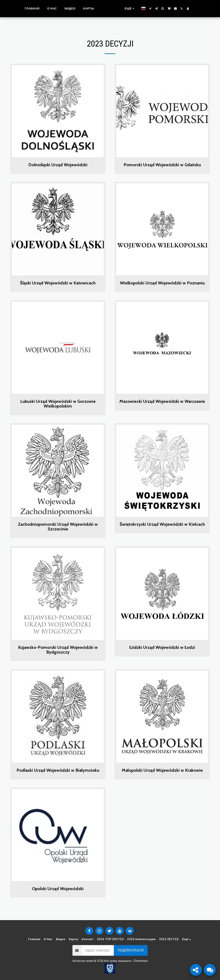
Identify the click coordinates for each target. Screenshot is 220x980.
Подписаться (131, 950)
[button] (155, 8)
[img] (58, 111)
